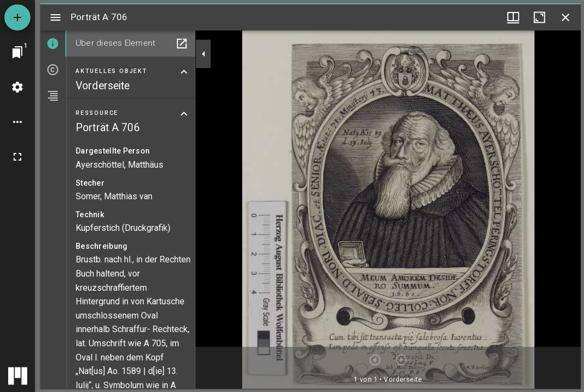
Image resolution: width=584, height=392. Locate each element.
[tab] (53, 44)
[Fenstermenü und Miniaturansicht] (513, 17)
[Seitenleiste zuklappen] (204, 54)
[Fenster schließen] (565, 17)
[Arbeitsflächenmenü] (17, 87)
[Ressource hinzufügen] (17, 17)
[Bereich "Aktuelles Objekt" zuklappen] (184, 72)
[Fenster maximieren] (539, 17)
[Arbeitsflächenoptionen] (17, 122)
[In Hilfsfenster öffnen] (182, 44)
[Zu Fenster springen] (17, 52)
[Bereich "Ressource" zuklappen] (184, 114)
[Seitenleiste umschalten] (56, 17)
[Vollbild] (17, 157)
